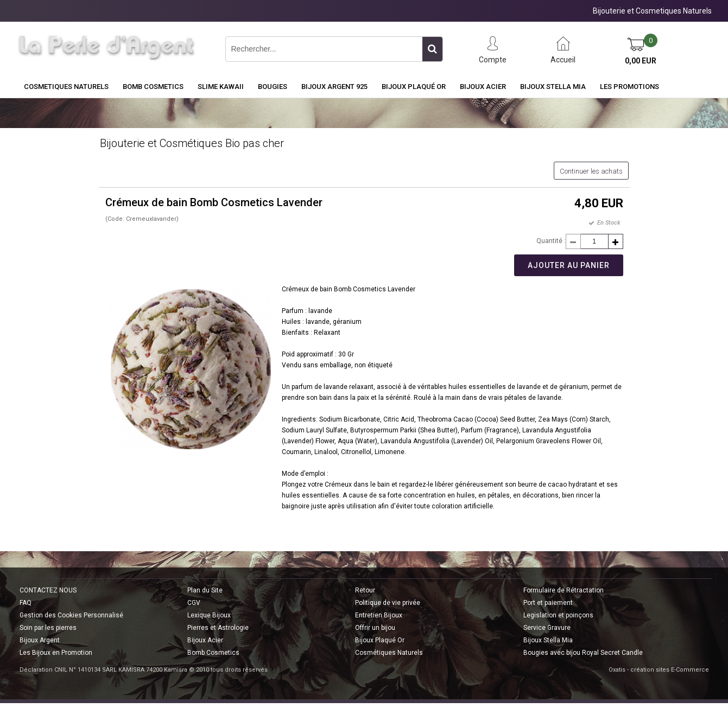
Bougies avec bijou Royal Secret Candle (583, 653)
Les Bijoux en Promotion (56, 653)
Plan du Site (205, 590)
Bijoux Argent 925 (334, 87)
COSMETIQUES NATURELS (66, 87)
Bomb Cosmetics (213, 653)
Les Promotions (629, 87)
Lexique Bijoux (209, 615)
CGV (194, 603)
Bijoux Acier (483, 87)
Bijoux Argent (40, 640)
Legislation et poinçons (558, 615)
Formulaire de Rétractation (564, 590)
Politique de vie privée (388, 603)
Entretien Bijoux (379, 615)
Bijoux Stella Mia (553, 87)
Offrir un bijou (375, 628)
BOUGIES (273, 87)
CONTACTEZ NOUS (48, 590)
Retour (365, 590)
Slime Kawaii (221, 87)
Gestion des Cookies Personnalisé (71, 615)
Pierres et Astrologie (218, 628)
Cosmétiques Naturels (389, 653)
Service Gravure (547, 628)
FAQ (26, 603)
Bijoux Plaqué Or (414, 87)
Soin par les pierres (48, 628)
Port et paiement (548, 603)
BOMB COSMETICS (153, 87)
